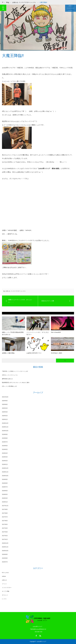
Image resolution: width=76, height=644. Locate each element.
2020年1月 (5, 419)
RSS (40, 635)
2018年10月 (5, 476)
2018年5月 (5, 494)
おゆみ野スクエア (41, 642)
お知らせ (71, 6)
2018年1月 (5, 502)
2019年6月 (5, 446)
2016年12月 (5, 543)
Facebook (36, 635)
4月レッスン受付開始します (9, 386)
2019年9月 (5, 434)
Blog (8, 2)
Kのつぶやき (5, 573)
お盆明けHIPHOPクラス (34, 353)
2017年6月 (5, 521)
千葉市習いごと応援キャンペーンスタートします (15, 371)
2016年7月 (5, 562)
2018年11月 (5, 472)
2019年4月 (5, 453)
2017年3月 (5, 532)
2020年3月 (5, 412)
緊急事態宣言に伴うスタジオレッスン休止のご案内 (16, 383)
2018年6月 (5, 491)
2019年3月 (5, 457)
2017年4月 (5, 528)
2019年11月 (5, 427)
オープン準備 (6, 591)
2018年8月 (5, 483)
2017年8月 (5, 513)
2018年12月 (5, 468)
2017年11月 (5, 506)
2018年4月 (5, 498)
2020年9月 (5, 401)
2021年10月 (5, 397)
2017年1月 (5, 539)
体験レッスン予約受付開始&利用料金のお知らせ (13, 333)
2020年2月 (5, 416)
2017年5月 (5, 524)
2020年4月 (5, 408)
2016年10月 (5, 551)
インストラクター (71, 8)
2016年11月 (5, 547)
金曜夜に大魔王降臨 (8, 353)
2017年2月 (5, 536)
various (4, 576)
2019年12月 (5, 423)
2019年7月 (5, 442)
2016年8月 (5, 558)
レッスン (71, 11)
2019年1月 (5, 464)
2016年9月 (5, 554)
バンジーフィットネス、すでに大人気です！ (38, 333)
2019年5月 (5, 449)
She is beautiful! (56, 332)
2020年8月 (5, 404)
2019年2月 (5, 461)
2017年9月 (5, 509)
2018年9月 (5, 479)
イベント (4, 584)
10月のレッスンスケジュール (10, 375)
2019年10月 (5, 431)
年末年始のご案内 (57, 353)
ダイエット (5, 595)
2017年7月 (5, 517)
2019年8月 (5, 438)
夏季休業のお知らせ (7, 379)
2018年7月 (5, 487)
